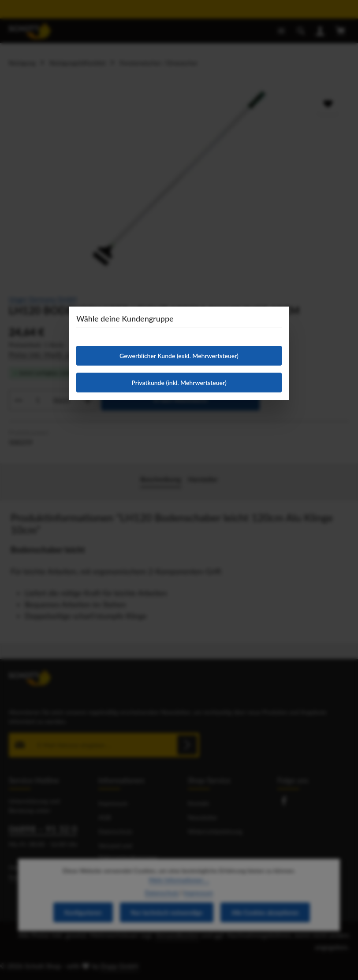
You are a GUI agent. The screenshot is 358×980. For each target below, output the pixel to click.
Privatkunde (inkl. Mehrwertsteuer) (179, 383)
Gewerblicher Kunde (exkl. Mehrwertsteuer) (179, 356)
